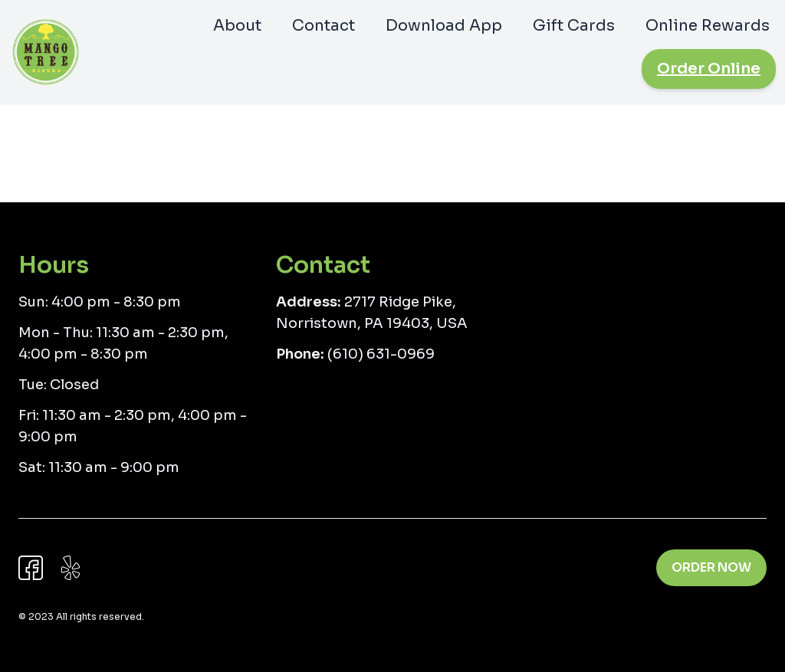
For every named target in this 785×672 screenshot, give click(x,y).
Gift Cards (574, 26)
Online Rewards (708, 26)
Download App (444, 26)
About (237, 26)
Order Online (709, 69)
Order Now (711, 567)
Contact (324, 26)
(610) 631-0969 (381, 354)
